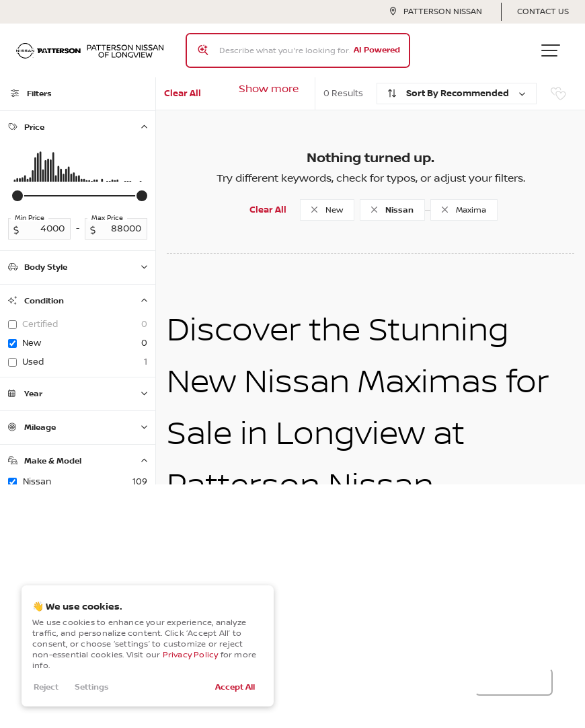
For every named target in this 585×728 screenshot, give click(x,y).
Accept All (235, 687)
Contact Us (543, 12)
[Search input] (298, 50)
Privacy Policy (191, 655)
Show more (269, 89)
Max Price (107, 218)
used (85, 362)
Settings (92, 687)
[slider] (17, 196)
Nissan (85, 482)
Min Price (30, 218)
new (85, 343)
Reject (46, 687)
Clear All (183, 94)
